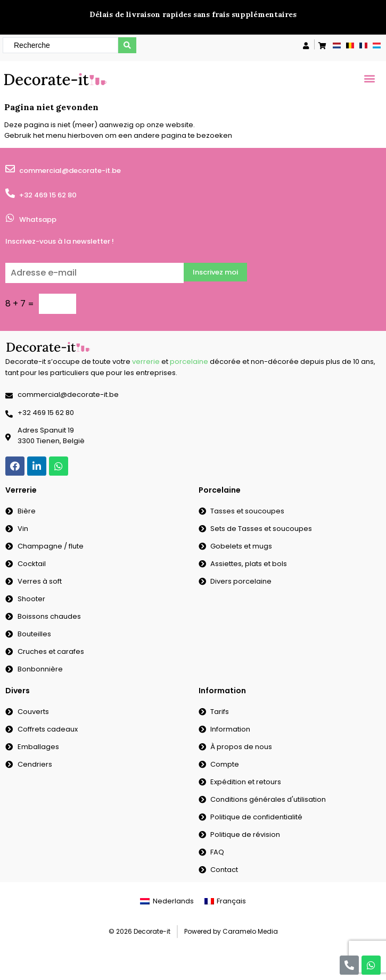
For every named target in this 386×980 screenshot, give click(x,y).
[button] (369, 78)
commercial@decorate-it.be (70, 171)
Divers (18, 691)
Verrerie (21, 490)
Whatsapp (38, 219)
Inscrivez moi (215, 272)
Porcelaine (220, 490)
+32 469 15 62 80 (48, 195)
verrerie (146, 362)
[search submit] (127, 45)
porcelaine (189, 362)
